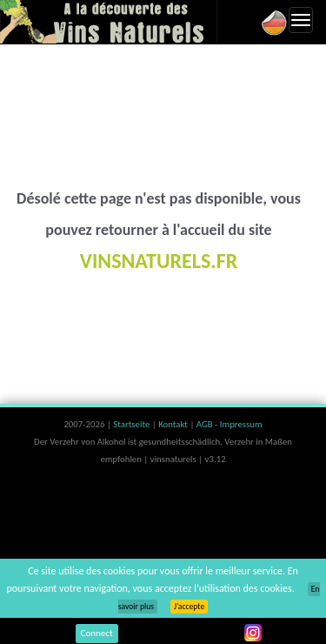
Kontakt (174, 424)
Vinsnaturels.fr (109, 22)
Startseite (132, 424)
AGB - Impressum (230, 424)
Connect (97, 633)
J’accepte (189, 607)
